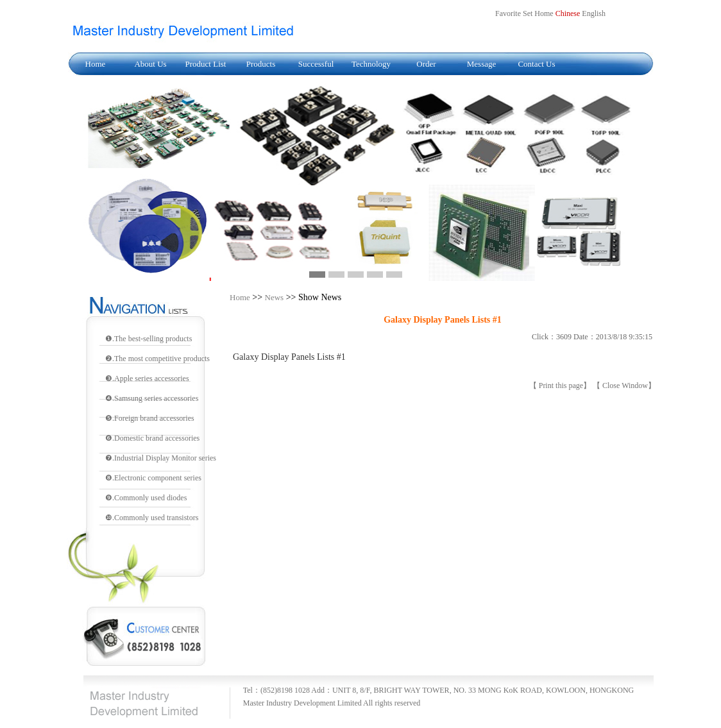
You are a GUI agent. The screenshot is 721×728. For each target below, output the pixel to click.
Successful (316, 64)
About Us (150, 64)
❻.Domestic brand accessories (152, 438)
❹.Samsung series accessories (152, 398)
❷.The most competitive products (157, 359)
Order (426, 64)
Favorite (508, 13)
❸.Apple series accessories (147, 378)
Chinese (568, 13)
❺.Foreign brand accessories (150, 418)
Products (261, 64)
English (594, 13)
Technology (371, 64)
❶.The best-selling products (148, 339)
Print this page (561, 385)
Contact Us (536, 64)
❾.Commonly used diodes (146, 498)
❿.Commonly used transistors (152, 518)
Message (482, 64)
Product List (206, 64)
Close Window (625, 385)
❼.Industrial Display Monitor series (161, 458)
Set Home (538, 13)
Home (96, 64)
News (275, 297)
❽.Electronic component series (153, 478)
